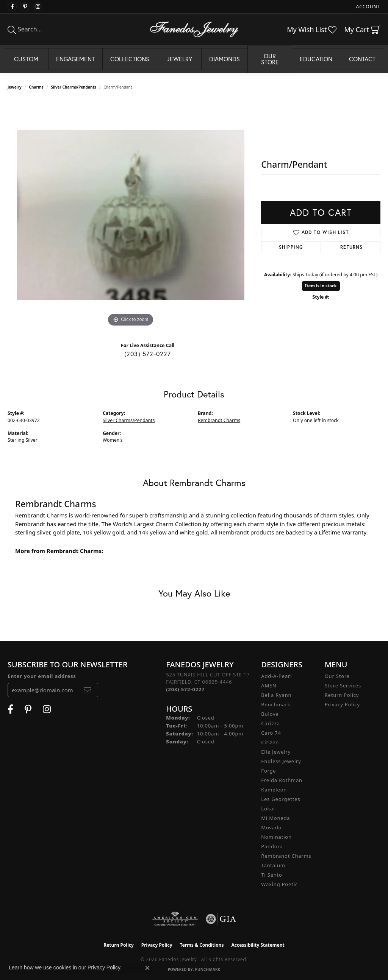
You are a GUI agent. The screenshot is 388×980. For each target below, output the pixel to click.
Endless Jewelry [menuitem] (281, 761)
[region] (131, 215)
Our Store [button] (270, 59)
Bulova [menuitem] (270, 714)
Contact (362, 59)
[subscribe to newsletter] (88, 690)
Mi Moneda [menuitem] (275, 818)
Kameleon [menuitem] (274, 790)
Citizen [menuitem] (270, 742)
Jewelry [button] (179, 59)
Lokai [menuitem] (268, 809)
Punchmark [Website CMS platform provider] (208, 969)
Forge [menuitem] (268, 771)
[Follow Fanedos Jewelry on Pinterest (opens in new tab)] (25, 7)
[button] (368, 7)
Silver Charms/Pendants (73, 87)
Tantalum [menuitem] (273, 865)
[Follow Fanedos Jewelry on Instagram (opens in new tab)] (38, 7)
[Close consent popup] (147, 968)
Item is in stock (321, 286)
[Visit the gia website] (221, 919)
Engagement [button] (75, 59)
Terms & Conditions (202, 945)
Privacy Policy (342, 704)
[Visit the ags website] (175, 919)
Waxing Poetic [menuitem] (279, 884)
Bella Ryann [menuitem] (276, 695)
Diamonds (225, 59)
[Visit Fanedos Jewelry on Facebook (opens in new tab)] (12, 7)
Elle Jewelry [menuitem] (276, 752)
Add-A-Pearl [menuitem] (276, 676)
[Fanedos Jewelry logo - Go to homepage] (194, 29)
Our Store (337, 676)
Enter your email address (42, 676)
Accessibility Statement (258, 945)
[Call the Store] (185, 689)
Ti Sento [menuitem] (271, 875)
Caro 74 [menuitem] (271, 733)
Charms (36, 87)
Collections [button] (130, 59)
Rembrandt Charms (219, 420)
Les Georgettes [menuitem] (281, 799)
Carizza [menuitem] (270, 723)
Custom (26, 59)
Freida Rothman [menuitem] (282, 780)
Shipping (291, 247)
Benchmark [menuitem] (276, 704)
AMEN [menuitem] (269, 686)
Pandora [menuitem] (272, 846)
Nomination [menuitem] (276, 837)
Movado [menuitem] (271, 827)
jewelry (15, 87)
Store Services (343, 686)
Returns (351, 247)
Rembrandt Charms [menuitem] (286, 856)
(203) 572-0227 (148, 354)
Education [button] (316, 59)
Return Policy (342, 695)
